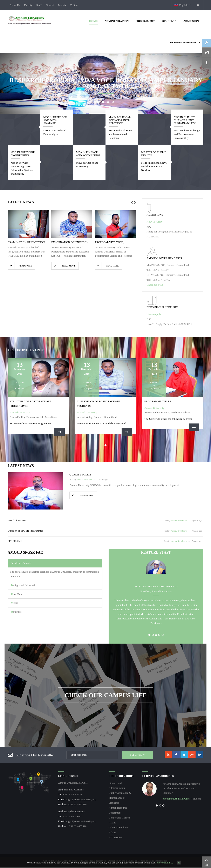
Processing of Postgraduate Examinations (173, 668)
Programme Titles (158, 401)
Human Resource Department (118, 810)
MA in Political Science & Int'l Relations (120, 120)
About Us (15, 5)
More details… (165, 863)
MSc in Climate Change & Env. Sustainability (185, 120)
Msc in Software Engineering (23, 154)
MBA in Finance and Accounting (88, 154)
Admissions (155, 215)
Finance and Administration (117, 785)
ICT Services (116, 837)
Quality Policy (80, 475)
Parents (62, 5)
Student (50, 5)
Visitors (74, 5)
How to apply (154, 314)
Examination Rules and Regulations (189, 727)
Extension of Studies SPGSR (24, 698)
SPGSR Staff (15, 541)
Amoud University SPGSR (164, 258)
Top (206, 862)
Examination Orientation (26, 242)
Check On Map (155, 285)
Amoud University (20, 412)
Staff (39, 5)
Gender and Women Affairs (119, 820)
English (182, 5)
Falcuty (28, 5)
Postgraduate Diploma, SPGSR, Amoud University (158, 669)
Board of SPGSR (17, 520)
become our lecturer (162, 307)
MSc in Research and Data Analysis (55, 120)
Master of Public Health (154, 154)
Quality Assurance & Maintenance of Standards (120, 798)
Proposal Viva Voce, (110, 242)
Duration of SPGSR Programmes (25, 531)
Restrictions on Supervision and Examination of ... (136, 699)
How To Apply (154, 222)
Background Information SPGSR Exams (51, 731)
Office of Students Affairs (118, 830)
